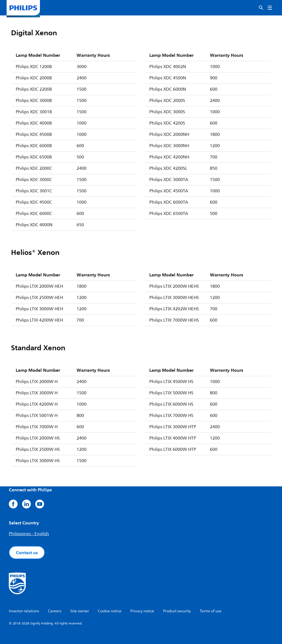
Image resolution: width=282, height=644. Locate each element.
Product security (177, 611)
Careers (55, 611)
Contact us (27, 553)
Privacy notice (142, 611)
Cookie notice (110, 611)
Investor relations (24, 611)
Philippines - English (29, 534)
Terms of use (211, 611)
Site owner (80, 611)
